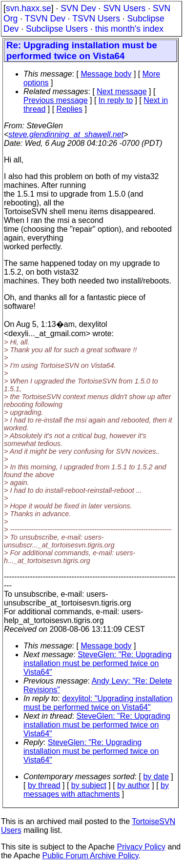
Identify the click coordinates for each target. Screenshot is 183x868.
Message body (106, 74)
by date (156, 777)
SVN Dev (78, 8)
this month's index (129, 29)
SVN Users (124, 8)
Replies (70, 109)
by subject (89, 785)
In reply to (116, 100)
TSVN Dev (45, 19)
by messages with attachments (96, 790)
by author (133, 785)
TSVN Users (96, 19)
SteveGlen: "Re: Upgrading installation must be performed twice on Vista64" (98, 663)
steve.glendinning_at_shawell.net (66, 134)
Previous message (56, 100)
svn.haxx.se (29, 8)
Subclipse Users (57, 29)
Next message (122, 91)
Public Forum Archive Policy (91, 856)
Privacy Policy (141, 847)
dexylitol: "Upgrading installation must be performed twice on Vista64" (98, 703)
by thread (44, 785)
